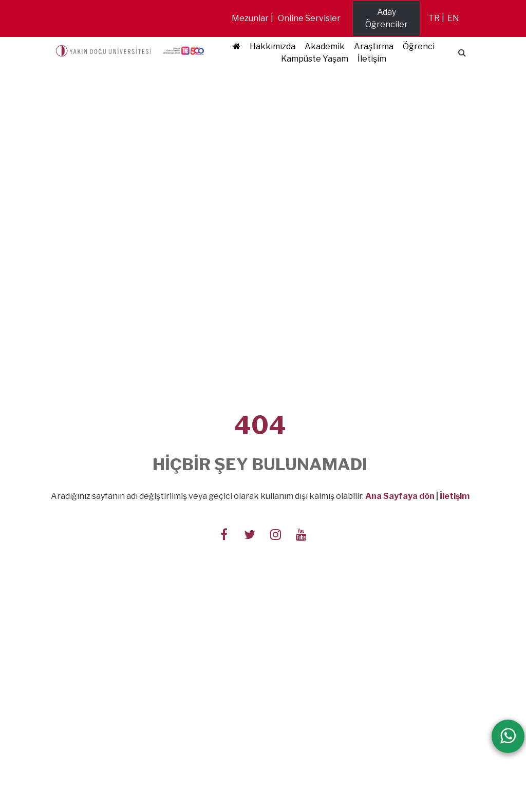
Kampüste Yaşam (315, 59)
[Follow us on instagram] (275, 533)
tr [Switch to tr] (434, 18)
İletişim (372, 59)
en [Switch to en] (453, 18)
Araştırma (374, 46)
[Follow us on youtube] (301, 533)
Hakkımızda (273, 46)
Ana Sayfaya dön (400, 496)
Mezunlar (250, 18)
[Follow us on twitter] (250, 533)
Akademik (325, 46)
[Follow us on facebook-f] (224, 533)
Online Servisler (309, 18)
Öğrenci (419, 46)
